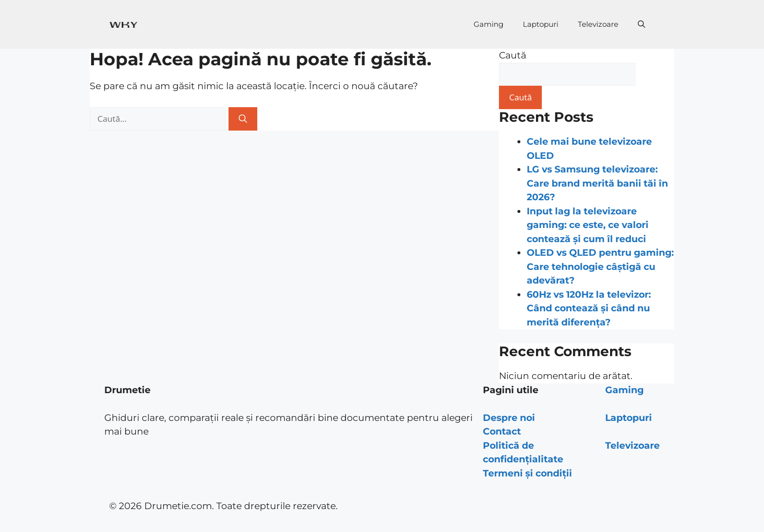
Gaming (488, 24)
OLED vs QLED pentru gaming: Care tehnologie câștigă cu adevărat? (600, 266)
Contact (502, 431)
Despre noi (509, 418)
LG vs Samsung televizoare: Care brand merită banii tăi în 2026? (597, 183)
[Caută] (243, 119)
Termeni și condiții (527, 473)
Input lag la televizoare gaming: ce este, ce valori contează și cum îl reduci (588, 225)
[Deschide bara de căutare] (641, 24)
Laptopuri (541, 24)
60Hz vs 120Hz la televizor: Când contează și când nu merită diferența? (589, 308)
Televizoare (598, 24)
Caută (513, 55)
